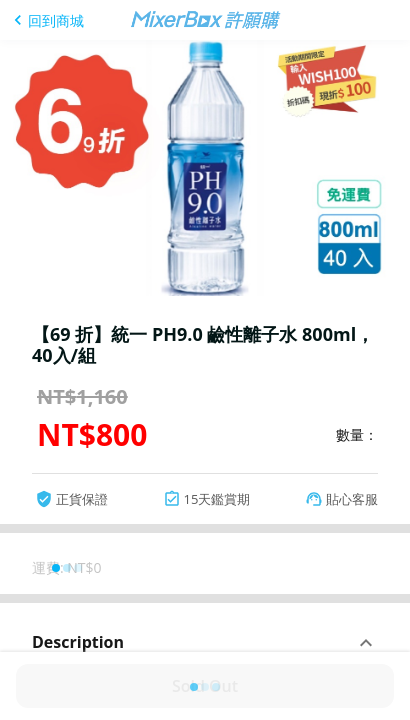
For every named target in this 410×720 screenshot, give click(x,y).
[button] (205, 643)
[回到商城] (46, 20)
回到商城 (56, 20)
